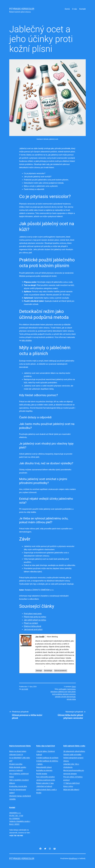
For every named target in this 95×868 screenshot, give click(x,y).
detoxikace (54, 692)
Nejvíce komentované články (20, 746)
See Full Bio (40, 667)
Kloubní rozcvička (16, 764)
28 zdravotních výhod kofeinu (74, 751)
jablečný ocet (63, 692)
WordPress (73, 858)
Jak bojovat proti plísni (33, 629)
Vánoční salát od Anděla (72, 755)
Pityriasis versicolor (22, 9)
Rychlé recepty (42, 774)
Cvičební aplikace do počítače (47, 758)
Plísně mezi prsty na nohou (35, 617)
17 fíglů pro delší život (71, 783)
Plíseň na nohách (31, 623)
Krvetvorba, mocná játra (18, 786)
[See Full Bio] (45, 667)
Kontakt (83, 9)
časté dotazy (71, 689)
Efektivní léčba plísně (33, 626)
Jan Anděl (25, 689)
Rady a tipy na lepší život (46, 746)
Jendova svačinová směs (46, 780)
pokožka (58, 697)
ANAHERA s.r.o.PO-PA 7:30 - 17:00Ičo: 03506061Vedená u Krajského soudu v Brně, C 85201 (20, 819)
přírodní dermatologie (68, 697)
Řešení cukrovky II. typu (45, 783)
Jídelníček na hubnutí (44, 786)
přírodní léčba (71, 699)
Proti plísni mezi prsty (33, 614)
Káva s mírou (68, 786)
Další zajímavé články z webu (74, 746)
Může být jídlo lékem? (71, 790)
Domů (67, 9)
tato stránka (27, 340)
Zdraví (74, 687)
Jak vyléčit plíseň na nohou (35, 620)
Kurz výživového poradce (45, 777)
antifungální (63, 689)
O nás (75, 9)
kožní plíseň (72, 692)
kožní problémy (57, 694)
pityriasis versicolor (69, 694)
